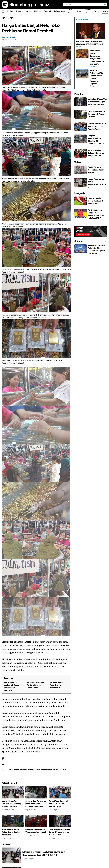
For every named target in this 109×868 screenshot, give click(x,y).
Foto (12, 18)
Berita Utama (82, 20)
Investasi (57, 769)
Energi (80, 11)
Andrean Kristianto (9, 38)
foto (64, 769)
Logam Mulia (13, 769)
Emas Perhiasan (27, 769)
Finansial (47, 11)
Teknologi (20, 11)
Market (10, 11)
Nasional (38, 11)
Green (96, 11)
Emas (4, 769)
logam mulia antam (44, 769)
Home (4, 18)
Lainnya (105, 11)
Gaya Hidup (70, 11)
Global (29, 11)
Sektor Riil (88, 11)
